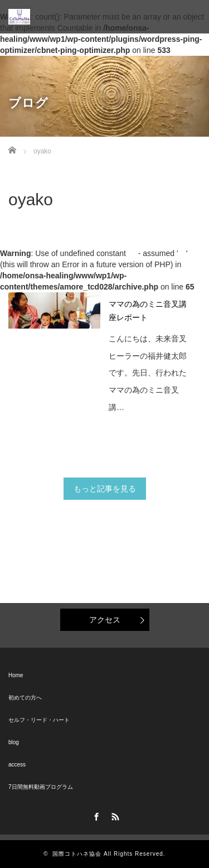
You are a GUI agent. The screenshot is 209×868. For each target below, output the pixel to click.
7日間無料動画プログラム (41, 787)
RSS (114, 815)
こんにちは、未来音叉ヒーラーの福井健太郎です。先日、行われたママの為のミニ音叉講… (148, 373)
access (17, 765)
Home (16, 675)
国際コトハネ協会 (77, 854)
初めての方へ (25, 698)
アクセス (105, 620)
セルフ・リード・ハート (39, 720)
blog (14, 742)
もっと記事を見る (105, 489)
